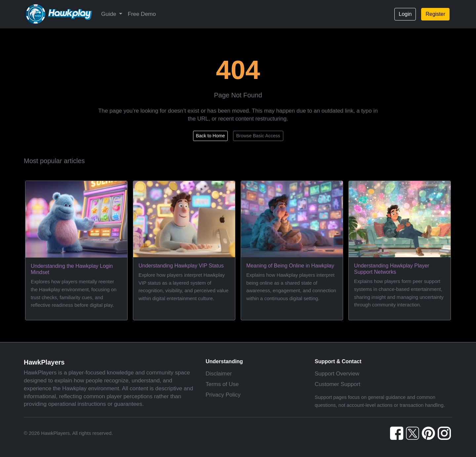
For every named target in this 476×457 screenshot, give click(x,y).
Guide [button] (109, 14)
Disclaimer (219, 374)
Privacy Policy (223, 395)
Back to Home (211, 136)
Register (435, 14)
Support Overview (337, 374)
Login (405, 14)
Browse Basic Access (258, 136)
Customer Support (337, 384)
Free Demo (142, 14)
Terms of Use (222, 384)
